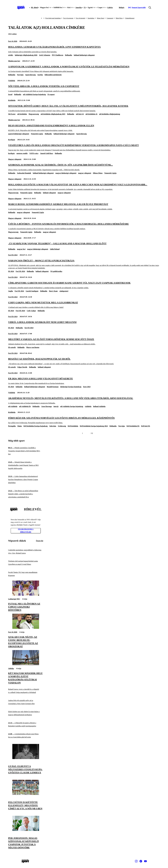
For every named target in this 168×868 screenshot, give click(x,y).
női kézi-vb (80, 114)
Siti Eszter (12, 114)
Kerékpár (12, 140)
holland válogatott (49, 193)
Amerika (78, 7)
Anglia (10, 291)
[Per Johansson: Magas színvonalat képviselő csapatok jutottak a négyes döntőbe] (26, 830)
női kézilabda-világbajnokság (110, 114)
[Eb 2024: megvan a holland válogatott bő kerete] (84, 381)
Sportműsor (91, 18)
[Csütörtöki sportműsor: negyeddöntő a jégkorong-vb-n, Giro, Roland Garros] (26, 552)
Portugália (12, 426)
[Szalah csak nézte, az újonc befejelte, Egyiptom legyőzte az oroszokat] (26, 628)
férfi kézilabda (73, 426)
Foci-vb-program (68, 18)
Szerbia (40, 75)
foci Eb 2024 (29, 328)
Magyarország (34, 114)
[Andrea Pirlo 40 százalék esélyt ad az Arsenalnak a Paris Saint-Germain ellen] (26, 702)
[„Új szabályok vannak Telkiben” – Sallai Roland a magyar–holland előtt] (84, 244)
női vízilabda (13, 406)
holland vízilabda (99, 406)
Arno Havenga (46, 406)
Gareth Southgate (32, 291)
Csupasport (110, 18)
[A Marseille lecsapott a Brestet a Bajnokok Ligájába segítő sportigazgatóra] (26, 724)
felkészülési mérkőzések (53, 75)
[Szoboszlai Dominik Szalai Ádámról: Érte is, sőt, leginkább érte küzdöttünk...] (84, 167)
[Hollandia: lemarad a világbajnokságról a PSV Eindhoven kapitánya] (84, 49)
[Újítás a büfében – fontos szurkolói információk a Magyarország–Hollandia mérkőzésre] (84, 226)
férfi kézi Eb (146, 426)
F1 (85, 7)
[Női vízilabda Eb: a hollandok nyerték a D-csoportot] (84, 88)
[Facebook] (141, 861)
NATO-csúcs (34, 153)
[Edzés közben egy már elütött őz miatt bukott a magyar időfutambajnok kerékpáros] (26, 713)
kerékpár (11, 153)
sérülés (11, 55)
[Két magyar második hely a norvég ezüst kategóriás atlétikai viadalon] (26, 665)
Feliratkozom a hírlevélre (26, 531)
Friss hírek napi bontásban (53, 18)
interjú (56, 406)
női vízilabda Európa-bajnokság (34, 94)
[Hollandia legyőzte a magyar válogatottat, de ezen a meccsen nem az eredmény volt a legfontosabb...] (84, 187)
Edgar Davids (22, 367)
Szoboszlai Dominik (24, 173)
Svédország (62, 426)
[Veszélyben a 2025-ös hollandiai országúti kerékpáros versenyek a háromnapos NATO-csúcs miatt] (84, 147)
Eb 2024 (11, 271)
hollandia (19, 387)
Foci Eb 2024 (13, 255)
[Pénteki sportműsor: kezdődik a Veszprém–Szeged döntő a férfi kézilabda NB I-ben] (26, 451)
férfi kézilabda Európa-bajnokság (36, 426)
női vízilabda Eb (25, 406)
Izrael (10, 94)
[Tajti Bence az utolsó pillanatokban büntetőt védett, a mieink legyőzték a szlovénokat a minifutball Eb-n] (26, 494)
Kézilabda (12, 100)
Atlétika (11, 668)
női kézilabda (22, 114)
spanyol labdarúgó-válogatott (19, 134)
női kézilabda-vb (91, 114)
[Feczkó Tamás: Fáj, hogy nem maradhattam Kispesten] (26, 574)
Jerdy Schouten (45, 55)
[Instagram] (136, 861)
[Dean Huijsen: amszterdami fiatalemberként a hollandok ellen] (84, 128)
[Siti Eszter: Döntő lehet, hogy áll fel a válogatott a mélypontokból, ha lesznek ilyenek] (84, 108)
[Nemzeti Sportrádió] (137, 8)
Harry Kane (53, 291)
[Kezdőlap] (21, 8)
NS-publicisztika (56, 271)
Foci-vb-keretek (80, 18)
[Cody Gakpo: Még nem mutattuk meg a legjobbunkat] (84, 305)
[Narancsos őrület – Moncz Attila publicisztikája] (84, 264)
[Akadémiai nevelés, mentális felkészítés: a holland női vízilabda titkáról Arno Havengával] (84, 400)
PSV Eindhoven (58, 55)
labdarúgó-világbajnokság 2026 (26, 55)
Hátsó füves (119, 18)
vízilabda (88, 406)
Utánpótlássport (130, 18)
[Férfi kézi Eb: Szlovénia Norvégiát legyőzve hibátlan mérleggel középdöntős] (84, 420)
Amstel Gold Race (47, 153)
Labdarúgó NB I (14, 599)
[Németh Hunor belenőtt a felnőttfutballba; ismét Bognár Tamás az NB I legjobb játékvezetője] (26, 465)
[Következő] (88, 433)
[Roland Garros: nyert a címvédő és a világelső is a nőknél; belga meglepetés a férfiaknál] (26, 691)
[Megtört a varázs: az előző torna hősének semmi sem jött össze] (84, 342)
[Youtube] (145, 861)
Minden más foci (14, 61)
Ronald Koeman (53, 387)
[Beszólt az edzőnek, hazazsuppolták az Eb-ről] (84, 361)
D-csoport (51, 94)
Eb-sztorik (12, 347)
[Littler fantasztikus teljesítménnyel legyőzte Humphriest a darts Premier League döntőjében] (26, 480)
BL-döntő (35, 7)
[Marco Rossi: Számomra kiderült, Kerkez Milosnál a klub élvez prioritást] (84, 206)
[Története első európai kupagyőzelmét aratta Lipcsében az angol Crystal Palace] (26, 563)
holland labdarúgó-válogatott (84, 55)
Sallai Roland (55, 249)
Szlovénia (53, 426)
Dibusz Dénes (98, 173)
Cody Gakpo (31, 311)
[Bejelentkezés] (122, 8)
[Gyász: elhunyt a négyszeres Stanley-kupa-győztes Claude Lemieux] (26, 758)
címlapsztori (64, 291)
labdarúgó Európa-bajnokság (71, 387)
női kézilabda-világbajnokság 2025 (53, 114)
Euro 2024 (87, 387)
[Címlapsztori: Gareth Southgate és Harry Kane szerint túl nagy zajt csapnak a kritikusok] (84, 285)
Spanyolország (31, 75)
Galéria (110, 7)
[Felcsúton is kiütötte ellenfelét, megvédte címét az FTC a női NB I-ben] (26, 794)
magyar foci (21, 249)
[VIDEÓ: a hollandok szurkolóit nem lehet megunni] (84, 322)
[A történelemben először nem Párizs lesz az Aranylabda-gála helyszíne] (26, 736)
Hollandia (69, 55)
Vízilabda (12, 81)
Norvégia (20, 75)
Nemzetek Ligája (37, 134)
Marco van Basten (33, 347)
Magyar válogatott (15, 159)
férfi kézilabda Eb (133, 426)
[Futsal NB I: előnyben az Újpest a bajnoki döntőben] (26, 595)
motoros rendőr (22, 153)
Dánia (20, 426)
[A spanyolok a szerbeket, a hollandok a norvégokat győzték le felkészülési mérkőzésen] (84, 69)
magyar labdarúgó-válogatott (66, 173)
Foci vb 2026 (13, 41)
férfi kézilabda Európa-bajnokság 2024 (94, 426)
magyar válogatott (85, 173)
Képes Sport (100, 18)
